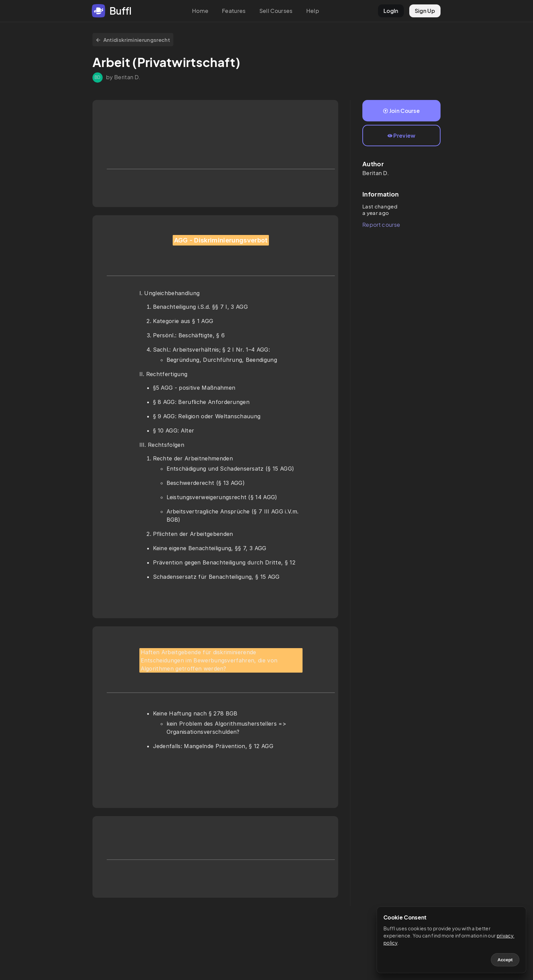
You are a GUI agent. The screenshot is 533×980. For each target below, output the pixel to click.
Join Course (401, 111)
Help (313, 11)
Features (234, 11)
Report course (381, 225)
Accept (505, 960)
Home (200, 11)
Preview (402, 136)
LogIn (391, 11)
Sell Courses (276, 11)
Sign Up (425, 11)
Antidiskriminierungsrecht (133, 40)
